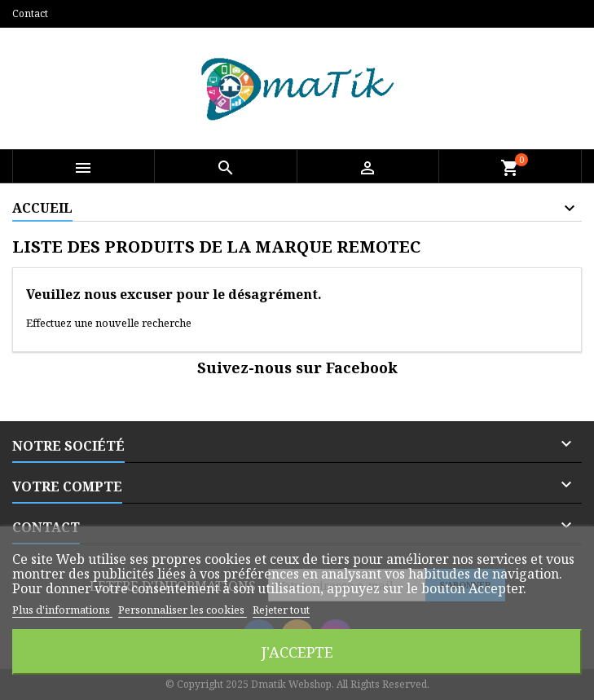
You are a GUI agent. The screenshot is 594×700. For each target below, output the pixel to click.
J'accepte (297, 652)
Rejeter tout (281, 610)
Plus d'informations (62, 610)
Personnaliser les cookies (183, 610)
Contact (30, 13)
